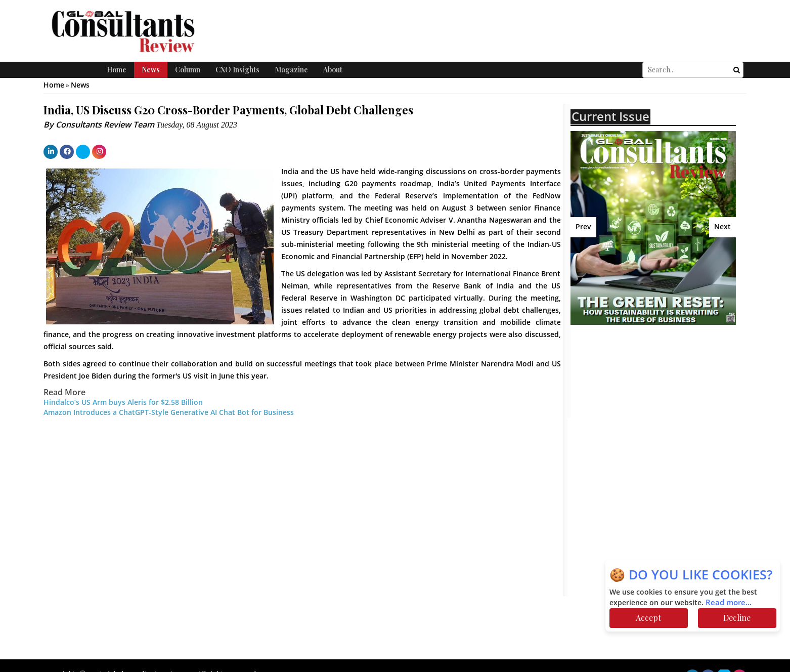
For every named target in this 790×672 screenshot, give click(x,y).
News (151, 70)
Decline (737, 618)
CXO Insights (237, 70)
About (333, 70)
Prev (583, 227)
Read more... (729, 603)
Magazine (291, 70)
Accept (648, 618)
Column (188, 70)
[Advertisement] (659, 406)
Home (117, 70)
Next (722, 227)
